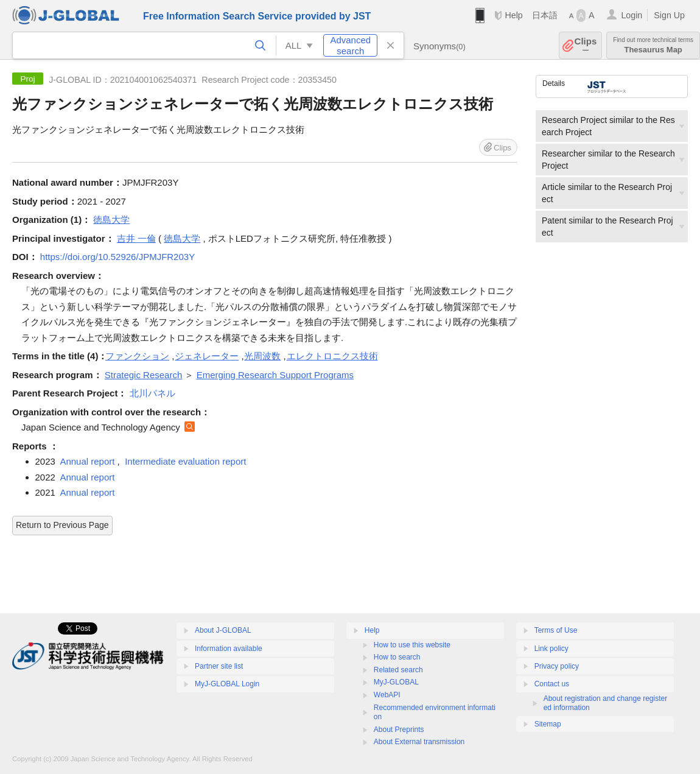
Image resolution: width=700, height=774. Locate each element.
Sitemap (548, 724)
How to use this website (412, 645)
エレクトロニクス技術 (332, 356)
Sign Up (669, 15)
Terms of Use (556, 630)
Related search (398, 670)
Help (513, 15)
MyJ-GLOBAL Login (227, 684)
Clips (586, 45)
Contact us (552, 684)
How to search (397, 657)
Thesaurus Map (653, 45)
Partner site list (219, 666)
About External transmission (419, 742)
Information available (229, 649)
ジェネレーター (207, 356)
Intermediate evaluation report (185, 461)
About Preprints (399, 730)
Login (632, 15)
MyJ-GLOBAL (396, 682)
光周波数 (262, 356)
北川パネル (152, 393)
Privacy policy (557, 666)
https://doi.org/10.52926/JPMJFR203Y (117, 257)
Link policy (551, 649)
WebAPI (387, 695)
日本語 (545, 15)
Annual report (87, 461)
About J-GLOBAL (223, 630)
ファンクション (137, 356)
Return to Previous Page (62, 525)
